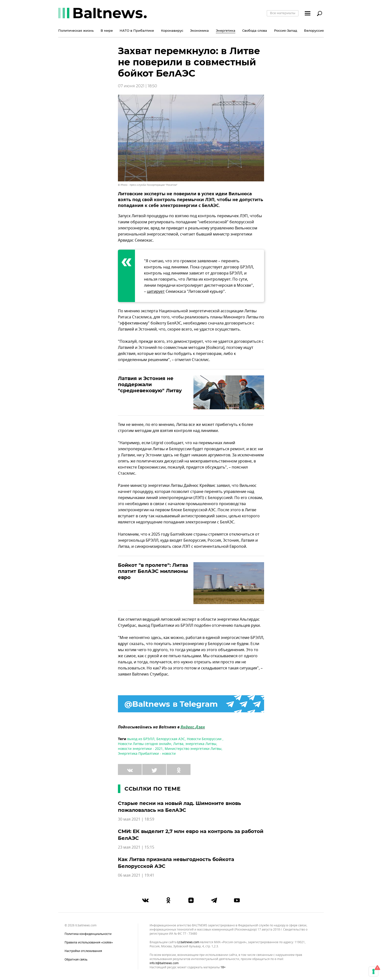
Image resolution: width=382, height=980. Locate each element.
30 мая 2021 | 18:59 (136, 819)
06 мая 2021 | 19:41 (136, 875)
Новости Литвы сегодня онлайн (145, 744)
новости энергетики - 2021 (140, 749)
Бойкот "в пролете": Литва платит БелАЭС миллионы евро (153, 571)
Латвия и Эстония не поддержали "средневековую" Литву (150, 384)
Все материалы (283, 13)
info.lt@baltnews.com (164, 963)
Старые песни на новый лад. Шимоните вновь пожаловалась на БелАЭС (179, 807)
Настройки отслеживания (83, 951)
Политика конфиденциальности (88, 934)
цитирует (156, 292)
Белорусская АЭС (171, 739)
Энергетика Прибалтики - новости (147, 754)
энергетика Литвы (201, 744)
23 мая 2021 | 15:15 (136, 847)
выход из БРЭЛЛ (141, 739)
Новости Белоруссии (205, 739)
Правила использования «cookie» (89, 942)
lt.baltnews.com (188, 942)
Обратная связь (76, 960)
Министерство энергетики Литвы (193, 749)
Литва (178, 744)
